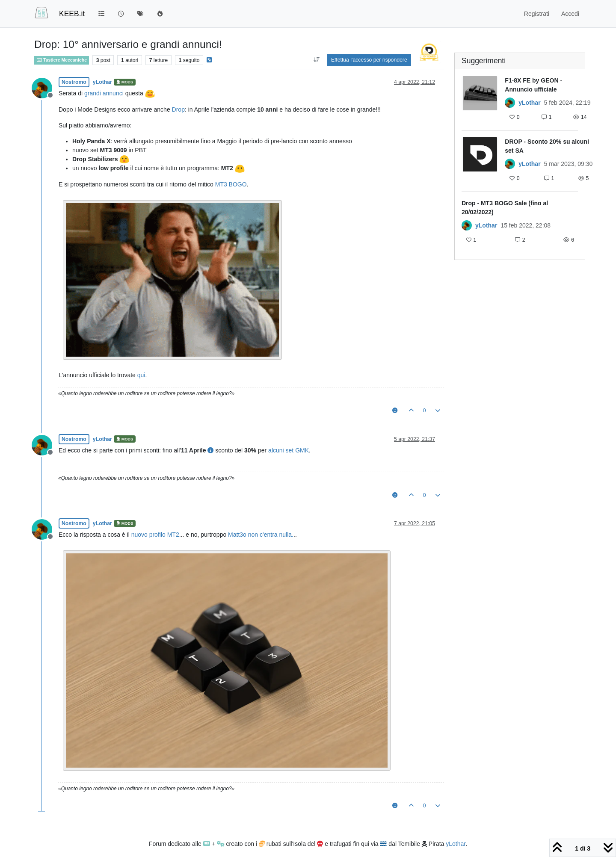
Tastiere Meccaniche (62, 60)
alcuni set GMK (289, 450)
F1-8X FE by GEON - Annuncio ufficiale (533, 85)
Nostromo (74, 82)
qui (141, 375)
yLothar (102, 82)
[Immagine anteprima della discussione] (480, 100)
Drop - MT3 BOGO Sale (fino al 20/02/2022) (505, 208)
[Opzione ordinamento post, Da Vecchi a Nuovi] (317, 60)
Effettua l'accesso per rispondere (369, 60)
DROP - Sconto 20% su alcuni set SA (547, 146)
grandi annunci (104, 93)
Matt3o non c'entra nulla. (261, 535)
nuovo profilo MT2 (155, 535)
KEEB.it (72, 14)
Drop (178, 109)
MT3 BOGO (231, 184)
